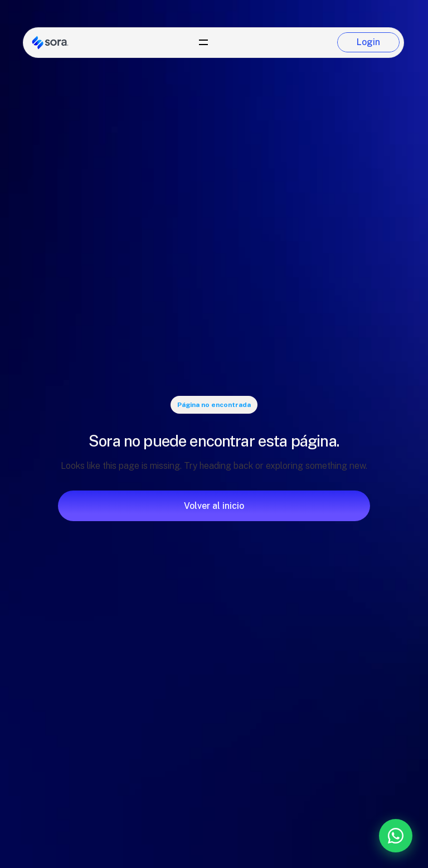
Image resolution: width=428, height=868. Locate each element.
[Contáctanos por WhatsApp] (337, 836)
